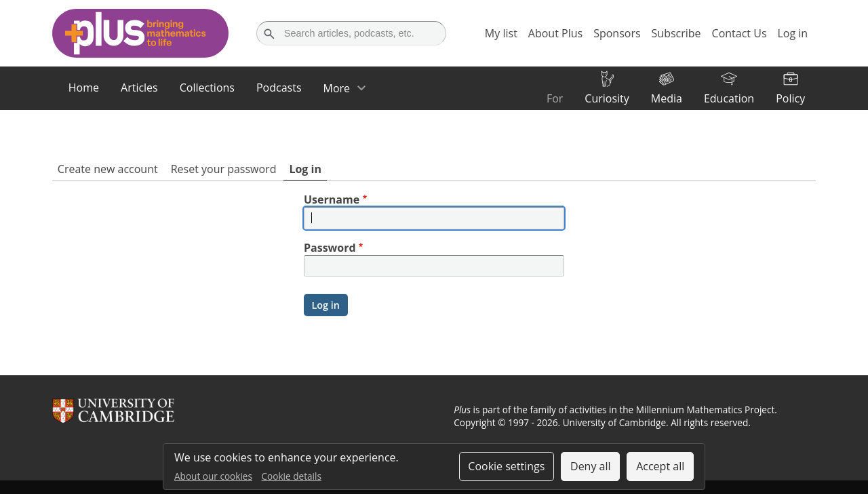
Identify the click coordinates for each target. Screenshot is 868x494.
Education (729, 98)
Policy (790, 98)
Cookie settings (506, 466)
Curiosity (607, 98)
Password (330, 248)
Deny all (591, 466)
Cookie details (292, 476)
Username (332, 199)
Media (667, 98)
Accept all (660, 466)
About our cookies (213, 476)
